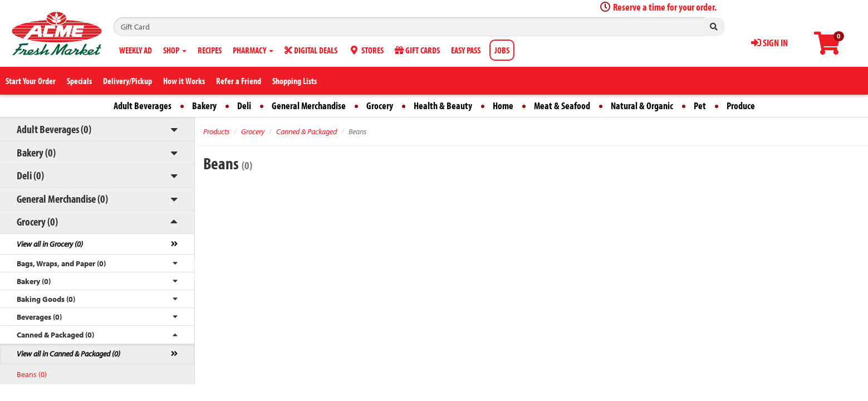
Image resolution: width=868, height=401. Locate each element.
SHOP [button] (175, 50)
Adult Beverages (143, 106)
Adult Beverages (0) (54, 129)
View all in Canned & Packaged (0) (68, 354)
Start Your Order (31, 81)
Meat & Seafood (562, 106)
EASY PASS (466, 50)
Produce (741, 106)
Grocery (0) (37, 221)
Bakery (204, 106)
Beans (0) (32, 374)
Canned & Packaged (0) (55, 335)
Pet (700, 106)
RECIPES (210, 50)
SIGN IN (769, 43)
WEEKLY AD (136, 50)
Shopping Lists (295, 81)
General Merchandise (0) (62, 199)
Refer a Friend (239, 81)
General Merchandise (309, 106)
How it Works (184, 81)
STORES (366, 50)
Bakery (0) (36, 152)
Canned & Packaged (307, 131)
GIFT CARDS (417, 50)
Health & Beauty (443, 106)
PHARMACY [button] (253, 50)
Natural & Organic (642, 106)
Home (503, 106)
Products (216, 131)
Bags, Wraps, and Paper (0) (61, 263)
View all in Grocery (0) (50, 244)
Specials (79, 81)
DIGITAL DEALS (311, 50)
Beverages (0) (39, 317)
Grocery (380, 106)
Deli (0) (30, 175)
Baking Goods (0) (46, 299)
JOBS (502, 50)
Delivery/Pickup (127, 81)
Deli (244, 106)
